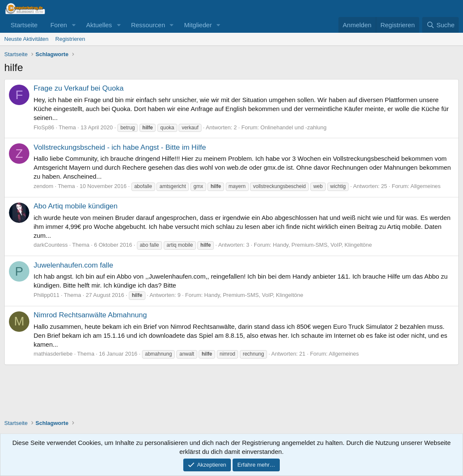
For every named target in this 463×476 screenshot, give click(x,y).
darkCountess (51, 245)
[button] (74, 25)
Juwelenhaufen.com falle (73, 265)
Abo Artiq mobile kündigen (76, 206)
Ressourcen (148, 25)
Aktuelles (99, 25)
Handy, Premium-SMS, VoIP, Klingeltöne (322, 245)
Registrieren (70, 39)
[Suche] (440, 25)
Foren (58, 25)
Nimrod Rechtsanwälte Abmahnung (90, 315)
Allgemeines (426, 186)
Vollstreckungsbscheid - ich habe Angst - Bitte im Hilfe (120, 147)
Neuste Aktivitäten (26, 39)
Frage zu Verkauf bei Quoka (79, 88)
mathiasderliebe (53, 354)
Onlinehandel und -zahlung (294, 127)
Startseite (24, 25)
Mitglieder (198, 25)
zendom (43, 186)
